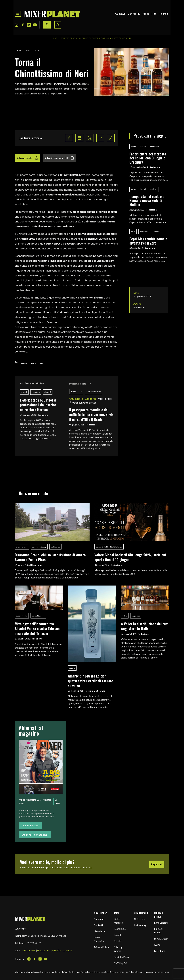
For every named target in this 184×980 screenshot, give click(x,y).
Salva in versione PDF (59, 158)
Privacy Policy (101, 947)
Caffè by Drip (121, 963)
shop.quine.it (44, 950)
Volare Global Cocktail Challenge (109, 547)
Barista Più (134, 14)
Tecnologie (120, 929)
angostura (136, 616)
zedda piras (55, 547)
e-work (24, 392)
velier (125, 616)
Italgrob (163, 14)
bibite (28, 51)
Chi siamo (99, 919)
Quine (157, 945)
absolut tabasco (38, 616)
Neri (37, 51)
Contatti (98, 925)
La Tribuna (160, 951)
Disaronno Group (39, 547)
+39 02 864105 (33, 943)
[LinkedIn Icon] (29, 25)
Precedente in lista (32, 383)
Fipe (154, 14)
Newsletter (100, 931)
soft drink (156, 232)
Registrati (157, 864)
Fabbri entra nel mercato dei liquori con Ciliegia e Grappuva (148, 158)
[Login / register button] (47, 25)
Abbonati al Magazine (35, 835)
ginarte (72, 668)
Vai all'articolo (30, 825)
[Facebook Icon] (23, 25)
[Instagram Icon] (17, 25)
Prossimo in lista (80, 384)
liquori (19, 51)
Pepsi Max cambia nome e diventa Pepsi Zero (148, 241)
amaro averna (22, 547)
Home (55, 38)
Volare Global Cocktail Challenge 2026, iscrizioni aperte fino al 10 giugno (130, 557)
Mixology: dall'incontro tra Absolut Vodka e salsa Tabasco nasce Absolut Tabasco (37, 629)
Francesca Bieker (94, 392)
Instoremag (140, 925)
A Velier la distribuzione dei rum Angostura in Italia (145, 626)
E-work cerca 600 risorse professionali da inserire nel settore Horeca (38, 405)
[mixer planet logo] (30, 919)
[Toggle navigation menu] (18, 14)
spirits (133, 147)
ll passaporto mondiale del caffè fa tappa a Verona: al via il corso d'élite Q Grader (91, 414)
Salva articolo (27, 158)
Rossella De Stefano (95, 691)
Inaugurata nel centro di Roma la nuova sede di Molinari (147, 200)
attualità (48, 392)
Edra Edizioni (161, 923)
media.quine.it (28, 950)
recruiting (36, 392)
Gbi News (139, 919)
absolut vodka (22, 616)
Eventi (117, 941)
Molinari (154, 189)
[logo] (52, 14)
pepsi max (144, 232)
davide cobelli (76, 392)
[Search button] (58, 25)
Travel (117, 935)
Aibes (146, 14)
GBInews (120, 14)
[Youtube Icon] (35, 25)
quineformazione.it (62, 950)
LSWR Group (161, 939)
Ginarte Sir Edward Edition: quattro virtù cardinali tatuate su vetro (90, 681)
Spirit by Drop (68, 38)
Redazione (43, 415)
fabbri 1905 (155, 147)
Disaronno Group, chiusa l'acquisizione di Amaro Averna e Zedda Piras (50, 557)
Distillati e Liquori (88, 38)
